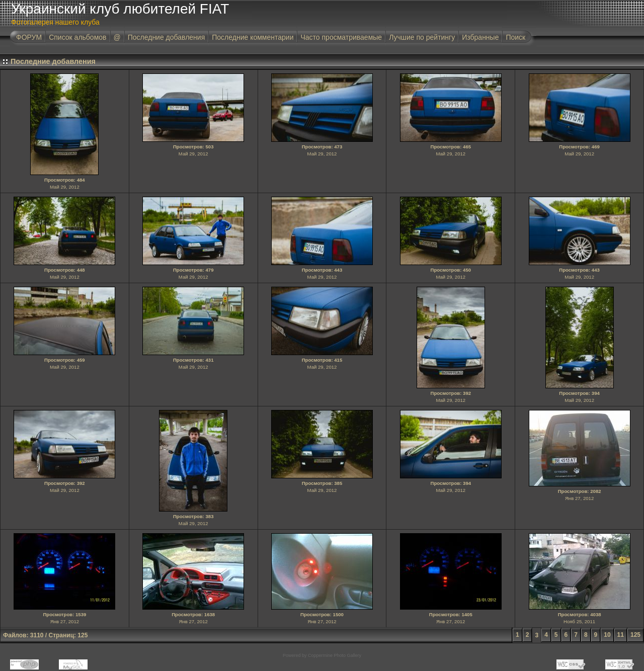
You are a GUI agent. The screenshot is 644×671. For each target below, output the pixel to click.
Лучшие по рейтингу (422, 37)
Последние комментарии (253, 37)
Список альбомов (77, 37)
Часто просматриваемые (341, 37)
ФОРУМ (29, 37)
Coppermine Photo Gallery (335, 655)
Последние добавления (167, 37)
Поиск (515, 37)
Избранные (480, 37)
